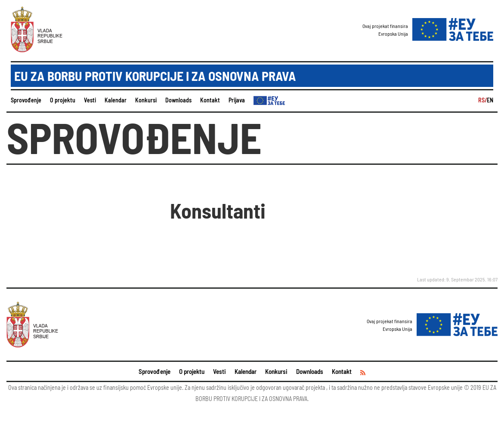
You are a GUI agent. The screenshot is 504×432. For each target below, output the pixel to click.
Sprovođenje (26, 100)
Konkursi (146, 100)
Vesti (90, 100)
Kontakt (210, 100)
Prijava (237, 100)
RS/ (482, 100)
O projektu (63, 100)
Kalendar (116, 100)
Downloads (178, 100)
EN (490, 100)
